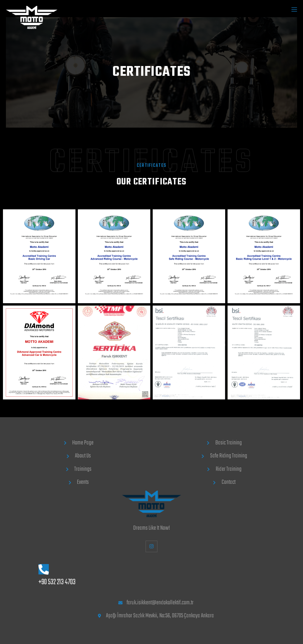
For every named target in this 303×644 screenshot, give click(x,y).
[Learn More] (153, 576)
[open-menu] (294, 10)
